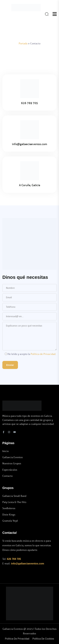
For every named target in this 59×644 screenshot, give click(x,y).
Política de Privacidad (43, 354)
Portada (23, 43)
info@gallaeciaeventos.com (28, 564)
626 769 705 (14, 559)
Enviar (10, 365)
